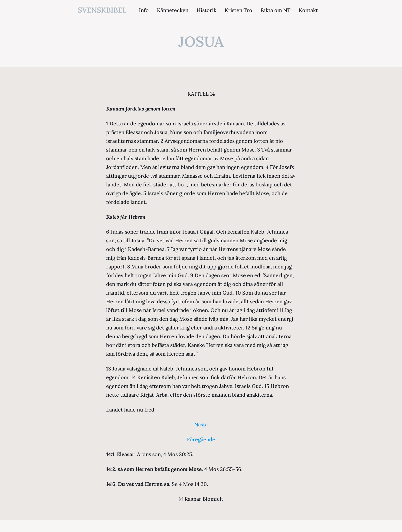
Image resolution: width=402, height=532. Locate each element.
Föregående (201, 439)
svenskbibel (102, 10)
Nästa (201, 424)
